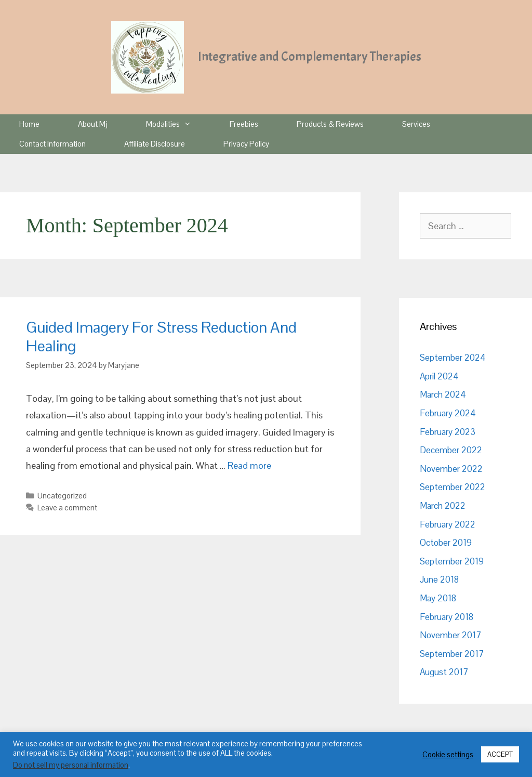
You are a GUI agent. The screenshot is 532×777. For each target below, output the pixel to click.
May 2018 (438, 598)
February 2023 (448, 432)
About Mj (93, 124)
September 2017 (452, 654)
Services (416, 124)
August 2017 (444, 672)
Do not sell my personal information (71, 765)
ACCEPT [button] (500, 754)
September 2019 (452, 561)
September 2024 (453, 358)
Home (29, 124)
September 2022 (453, 487)
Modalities (178, 124)
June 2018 (439, 580)
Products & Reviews (330, 124)
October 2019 (446, 543)
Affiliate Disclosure (155, 144)
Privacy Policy (246, 144)
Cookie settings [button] (448, 755)
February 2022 (448, 524)
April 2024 (439, 376)
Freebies (244, 124)
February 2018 (447, 617)
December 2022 (451, 450)
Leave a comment (67, 508)
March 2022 (443, 506)
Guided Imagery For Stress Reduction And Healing (161, 337)
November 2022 (451, 469)
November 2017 (450, 635)
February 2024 (448, 413)
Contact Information (52, 144)
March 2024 (443, 394)
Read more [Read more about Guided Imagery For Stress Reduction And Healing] (249, 465)
